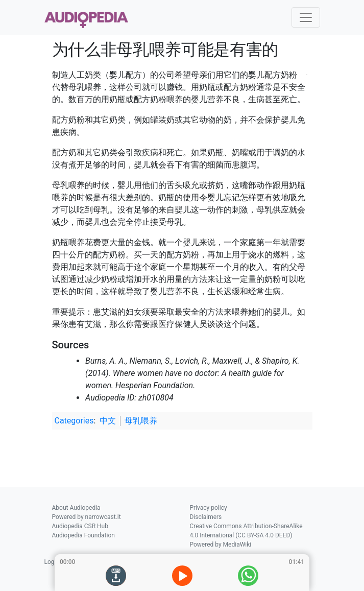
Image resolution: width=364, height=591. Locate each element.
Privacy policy (209, 508)
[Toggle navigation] (306, 17)
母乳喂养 (141, 421)
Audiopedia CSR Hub (80, 526)
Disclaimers (206, 517)
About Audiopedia (76, 508)
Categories (74, 421)
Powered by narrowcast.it (87, 517)
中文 (108, 421)
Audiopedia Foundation (83, 535)
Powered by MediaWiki (221, 545)
